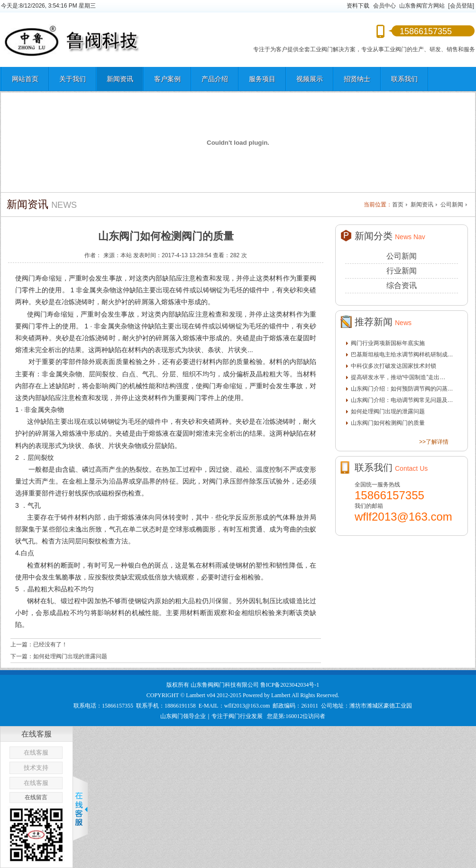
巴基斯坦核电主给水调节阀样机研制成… (402, 355)
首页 (398, 205)
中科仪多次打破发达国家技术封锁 (394, 366)
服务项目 (262, 79)
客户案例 (167, 79)
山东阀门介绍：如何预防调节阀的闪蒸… (402, 389)
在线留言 (36, 797)
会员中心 (384, 6)
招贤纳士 (357, 79)
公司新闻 (452, 205)
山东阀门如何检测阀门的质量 (388, 423)
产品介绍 (215, 79)
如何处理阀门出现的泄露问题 (70, 656)
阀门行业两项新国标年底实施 (388, 343)
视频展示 (310, 79)
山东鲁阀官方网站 (422, 6)
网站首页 (25, 79)
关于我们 (73, 79)
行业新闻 (402, 271)
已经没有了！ (50, 644)
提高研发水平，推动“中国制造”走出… (398, 377)
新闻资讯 (120, 79)
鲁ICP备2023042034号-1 (290, 685)
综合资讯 (402, 285)
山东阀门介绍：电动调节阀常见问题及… (402, 400)
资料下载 (358, 6)
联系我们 (404, 79)
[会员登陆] (461, 6)
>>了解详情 (434, 442)
